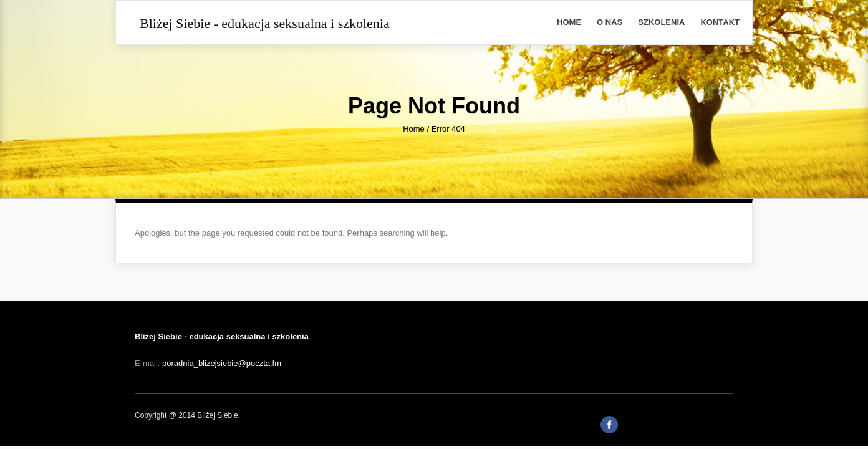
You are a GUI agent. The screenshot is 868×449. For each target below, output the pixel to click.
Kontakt (720, 22)
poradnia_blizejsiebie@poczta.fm (222, 363)
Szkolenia (661, 22)
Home (569, 22)
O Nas (610, 22)
